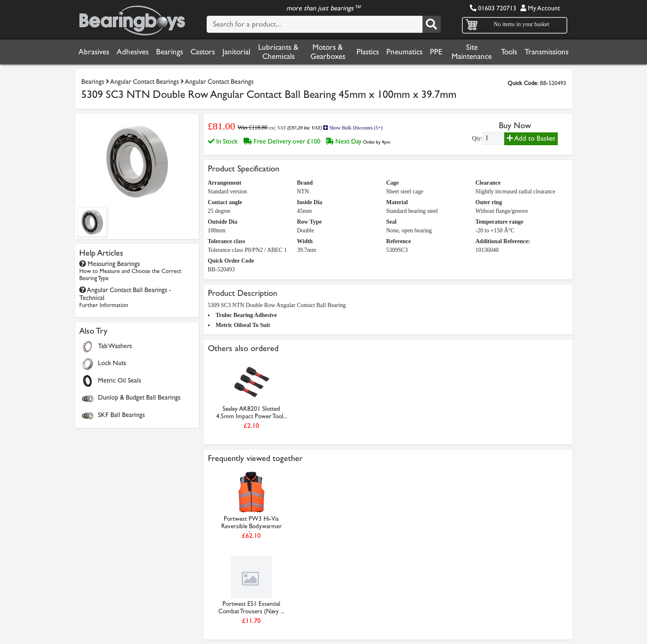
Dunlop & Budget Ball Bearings (139, 397)
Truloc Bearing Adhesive (247, 315)
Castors (203, 52)
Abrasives (94, 52)
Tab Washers (115, 346)
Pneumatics (404, 52)
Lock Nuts (112, 363)
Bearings (170, 52)
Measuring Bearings (130, 271)
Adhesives (133, 52)
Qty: (477, 138)
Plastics (368, 52)
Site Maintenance (472, 52)
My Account (540, 8)
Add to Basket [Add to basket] (531, 138)
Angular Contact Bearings (144, 82)
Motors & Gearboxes (328, 52)
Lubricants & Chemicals (278, 52)
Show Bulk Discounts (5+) (353, 128)
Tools (509, 52)
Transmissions (547, 52)
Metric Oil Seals (120, 380)
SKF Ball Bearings (121, 415)
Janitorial (236, 52)
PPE (436, 52)
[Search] (432, 24)
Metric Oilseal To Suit (243, 325)
